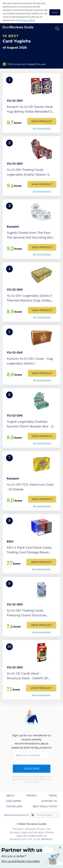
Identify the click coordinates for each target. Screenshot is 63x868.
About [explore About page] (10, 796)
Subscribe (32, 769)
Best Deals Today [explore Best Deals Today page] (45, 806)
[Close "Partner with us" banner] (60, 848)
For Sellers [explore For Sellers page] (14, 806)
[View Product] (32, 103)
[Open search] (57, 29)
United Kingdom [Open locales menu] (44, 815)
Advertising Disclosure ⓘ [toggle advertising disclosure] (16, 815)
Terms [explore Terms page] (53, 796)
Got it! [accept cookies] (55, 12)
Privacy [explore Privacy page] (32, 796)
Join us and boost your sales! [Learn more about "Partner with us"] (20, 861)
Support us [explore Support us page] (49, 801)
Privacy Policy (28, 20)
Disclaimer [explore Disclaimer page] (14, 801)
